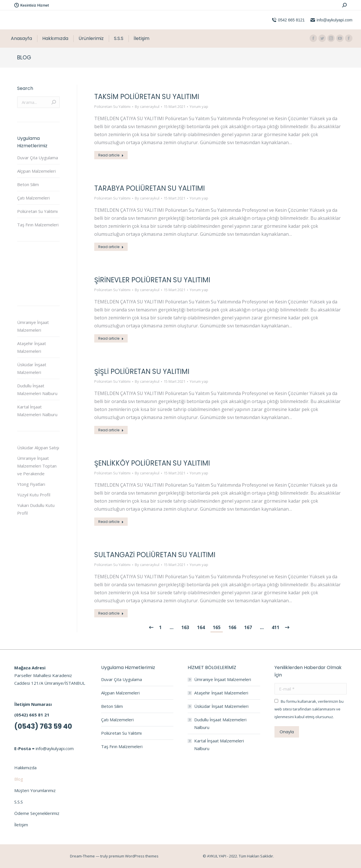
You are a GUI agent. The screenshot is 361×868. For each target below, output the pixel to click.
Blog (19, 779)
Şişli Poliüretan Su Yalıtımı (142, 371)
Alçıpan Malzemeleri (36, 171)
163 (185, 627)
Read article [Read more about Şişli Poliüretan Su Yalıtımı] (111, 430)
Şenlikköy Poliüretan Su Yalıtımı (152, 463)
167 (248, 627)
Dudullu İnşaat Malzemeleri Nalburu (37, 389)
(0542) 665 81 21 (32, 715)
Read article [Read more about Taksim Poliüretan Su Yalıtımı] (111, 155)
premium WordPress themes (134, 856)
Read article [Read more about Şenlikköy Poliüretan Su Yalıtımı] (111, 522)
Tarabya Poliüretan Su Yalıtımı (150, 188)
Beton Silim (28, 184)
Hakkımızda (25, 768)
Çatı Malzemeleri (33, 198)
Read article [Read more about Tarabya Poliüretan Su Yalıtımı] (111, 247)
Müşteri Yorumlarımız (35, 790)
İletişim (21, 825)
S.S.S (19, 802)
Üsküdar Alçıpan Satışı (38, 448)
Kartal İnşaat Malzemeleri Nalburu (37, 411)
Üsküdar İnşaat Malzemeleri (32, 368)
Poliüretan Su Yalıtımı (112, 106)
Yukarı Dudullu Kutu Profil (36, 509)
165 (217, 627)
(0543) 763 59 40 (43, 726)
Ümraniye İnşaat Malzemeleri (33, 326)
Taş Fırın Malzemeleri (38, 225)
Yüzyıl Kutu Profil (34, 495)
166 (232, 627)
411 (275, 627)
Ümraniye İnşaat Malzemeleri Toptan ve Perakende (37, 466)
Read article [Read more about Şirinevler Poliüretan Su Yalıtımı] (111, 338)
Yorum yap (199, 106)
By (147, 106)
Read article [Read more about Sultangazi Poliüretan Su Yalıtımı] (111, 613)
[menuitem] (21, 39)
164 (201, 627)
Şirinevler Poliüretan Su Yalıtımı (152, 280)
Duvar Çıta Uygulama (38, 158)
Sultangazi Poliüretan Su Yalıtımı (155, 555)
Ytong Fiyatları (31, 484)
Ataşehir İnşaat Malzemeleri (32, 347)
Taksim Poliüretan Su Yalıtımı (147, 97)
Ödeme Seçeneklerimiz (37, 813)
